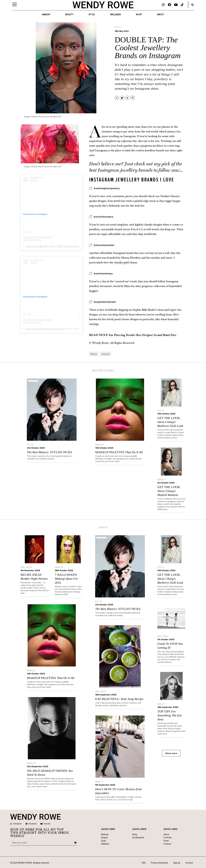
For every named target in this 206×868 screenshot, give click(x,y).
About (161, 15)
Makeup (46, 15)
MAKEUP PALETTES (119, 452)
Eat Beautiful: (119, 699)
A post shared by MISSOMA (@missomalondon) (45, 329)
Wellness (116, 15)
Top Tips (170, 715)
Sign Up (177, 863)
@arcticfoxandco (103, 217)
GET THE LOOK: (170, 422)
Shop (139, 15)
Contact (189, 863)
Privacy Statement (159, 863)
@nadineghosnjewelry (107, 188)
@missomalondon (104, 245)
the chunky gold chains (123, 262)
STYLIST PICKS (50, 452)
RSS (144, 863)
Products (106, 354)
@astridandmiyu (103, 273)
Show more (171, 753)
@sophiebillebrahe (105, 302)
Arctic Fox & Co (133, 229)
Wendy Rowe (100, 343)
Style (92, 15)
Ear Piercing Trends (122, 335)
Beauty (69, 15)
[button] (192, 5)
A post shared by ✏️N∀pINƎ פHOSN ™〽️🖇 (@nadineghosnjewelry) (54, 246)
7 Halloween (66, 579)
